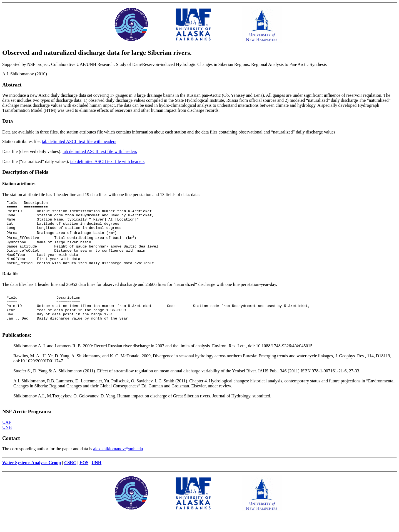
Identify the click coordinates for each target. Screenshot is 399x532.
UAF (7, 440)
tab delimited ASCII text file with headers (79, 141)
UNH (7, 445)
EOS (84, 480)
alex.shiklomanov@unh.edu (118, 466)
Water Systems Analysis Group (32, 480)
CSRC (70, 480)
